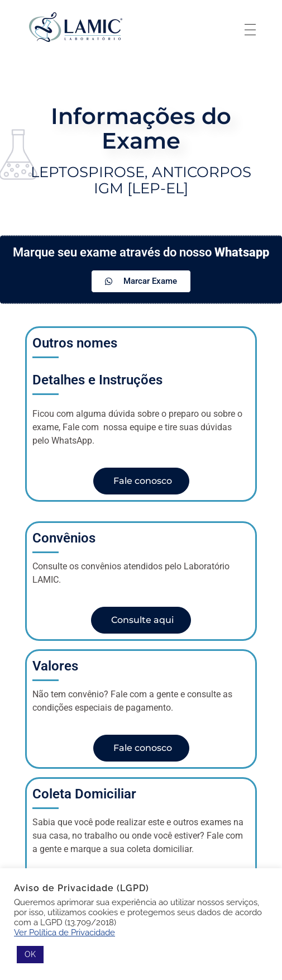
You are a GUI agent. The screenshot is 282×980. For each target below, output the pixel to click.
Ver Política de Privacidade (64, 932)
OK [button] (30, 954)
